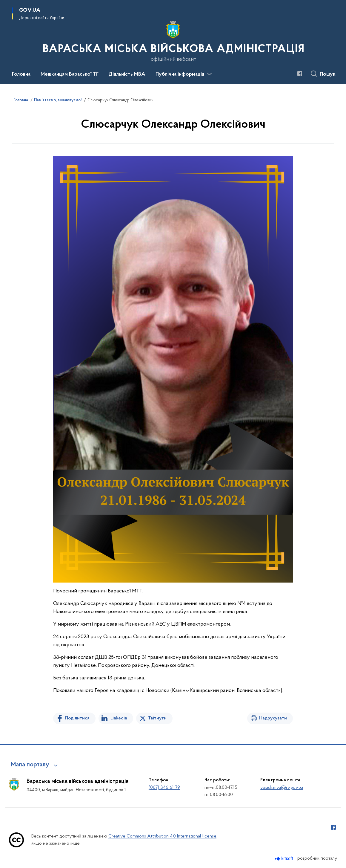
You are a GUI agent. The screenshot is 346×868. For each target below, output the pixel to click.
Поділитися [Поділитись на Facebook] (77, 718)
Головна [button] (21, 74)
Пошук (328, 74)
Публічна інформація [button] (180, 74)
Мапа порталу (30, 765)
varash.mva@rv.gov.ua (282, 788)
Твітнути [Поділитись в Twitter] (157, 718)
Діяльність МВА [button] (127, 74)
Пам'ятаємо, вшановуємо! (58, 100)
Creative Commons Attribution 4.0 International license (162, 836)
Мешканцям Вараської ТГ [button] (70, 74)
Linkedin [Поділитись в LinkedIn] (119, 718)
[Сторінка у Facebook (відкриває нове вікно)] (300, 74)
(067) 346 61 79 (164, 788)
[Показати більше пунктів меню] (209, 74)
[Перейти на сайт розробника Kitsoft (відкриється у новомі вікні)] (285, 859)
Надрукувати (273, 718)
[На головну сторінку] (173, 42)
